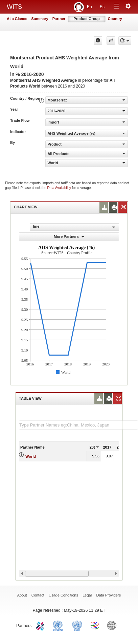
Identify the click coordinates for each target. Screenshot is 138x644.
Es (102, 7)
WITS (14, 7)
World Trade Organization (95, 625)
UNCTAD (59, 625)
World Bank (113, 625)
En (89, 7)
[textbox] (78, 425)
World (31, 456)
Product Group (87, 19)
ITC (41, 625)
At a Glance (17, 19)
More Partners (69, 236)
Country (115, 19)
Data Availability (60, 188)
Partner (59, 19)
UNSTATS (77, 625)
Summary (40, 19)
